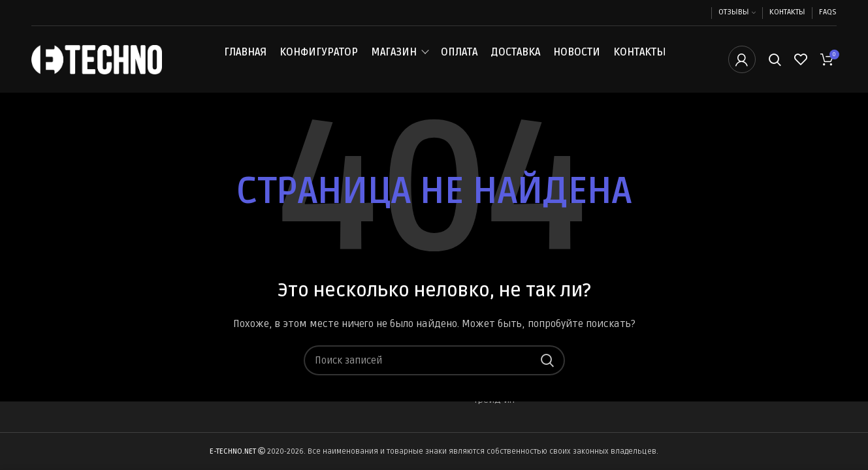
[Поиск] (775, 61)
